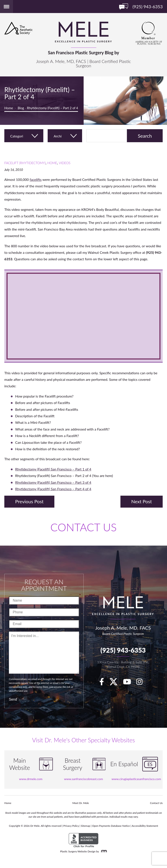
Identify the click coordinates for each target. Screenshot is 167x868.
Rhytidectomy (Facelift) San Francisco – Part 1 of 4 (53, 469)
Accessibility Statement (145, 826)
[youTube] (129, 683)
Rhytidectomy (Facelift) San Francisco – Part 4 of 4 (53, 489)
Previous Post (29, 501)
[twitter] (116, 683)
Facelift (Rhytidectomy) (25, 163)
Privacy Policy (71, 826)
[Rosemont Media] (103, 851)
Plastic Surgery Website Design (78, 851)
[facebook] (104, 683)
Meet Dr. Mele (81, 803)
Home (9, 108)
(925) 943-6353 (123, 650)
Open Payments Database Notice (111, 826)
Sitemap (86, 826)
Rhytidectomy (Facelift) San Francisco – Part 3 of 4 (53, 482)
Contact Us (156, 803)
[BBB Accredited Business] (83, 840)
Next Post (142, 501)
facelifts (36, 179)
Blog (21, 108)
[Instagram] (142, 683)
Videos (65, 163)
